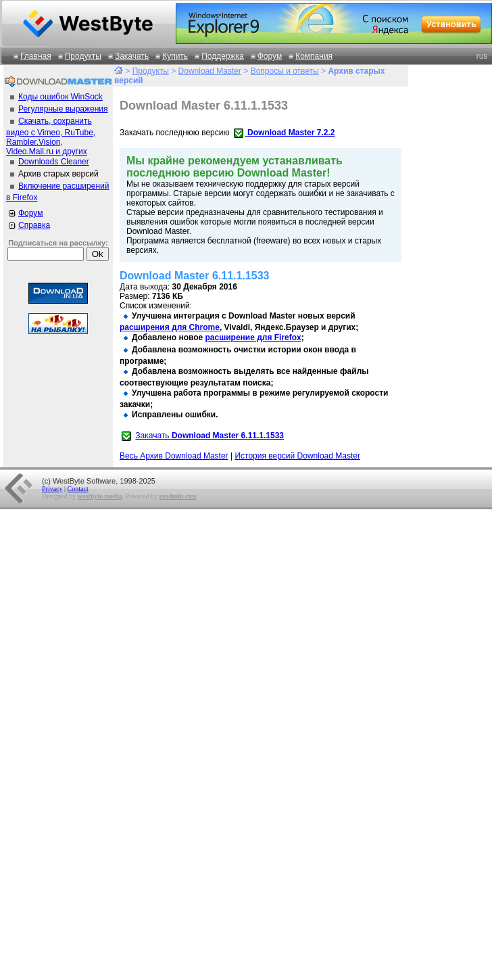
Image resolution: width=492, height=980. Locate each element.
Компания (314, 56)
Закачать (132, 56)
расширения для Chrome (170, 327)
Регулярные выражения (63, 109)
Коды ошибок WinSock (60, 97)
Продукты (83, 56)
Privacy (52, 489)
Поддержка (223, 56)
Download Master (210, 71)
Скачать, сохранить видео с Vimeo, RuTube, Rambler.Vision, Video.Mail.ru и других (51, 136)
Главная (36, 56)
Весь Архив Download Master (174, 456)
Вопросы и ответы (285, 71)
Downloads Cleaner (54, 162)
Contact (78, 489)
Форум (270, 56)
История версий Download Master (297, 456)
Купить (175, 56)
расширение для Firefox (253, 337)
